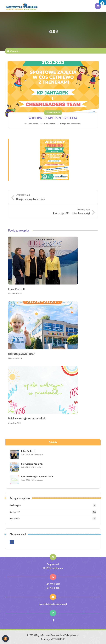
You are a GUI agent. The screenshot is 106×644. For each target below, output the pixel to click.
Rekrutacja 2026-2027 (21, 354)
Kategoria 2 (65, 123)
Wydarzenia (76, 123)
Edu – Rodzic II (16, 289)
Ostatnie (53, 442)
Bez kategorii (15, 505)
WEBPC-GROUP (58, 639)
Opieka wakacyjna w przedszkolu (27, 418)
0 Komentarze (38, 454)
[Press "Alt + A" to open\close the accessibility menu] (102, 3)
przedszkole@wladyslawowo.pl (53, 604)
